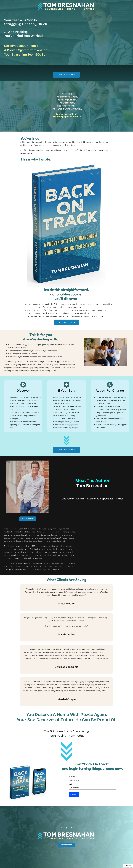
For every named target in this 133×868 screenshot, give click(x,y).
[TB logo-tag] (66, 3)
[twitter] (66, 828)
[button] (128, 866)
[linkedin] (71, 828)
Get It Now (74, 795)
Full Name (72, 777)
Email (71, 784)
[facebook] (62, 828)
